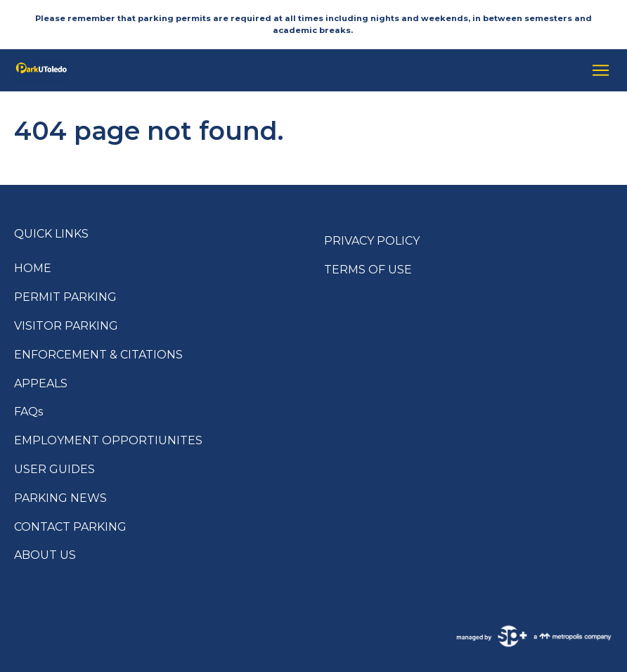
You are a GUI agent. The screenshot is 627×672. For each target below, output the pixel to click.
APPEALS (41, 383)
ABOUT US (45, 555)
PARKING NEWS (60, 498)
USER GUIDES (54, 469)
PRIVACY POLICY (372, 241)
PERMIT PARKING (65, 297)
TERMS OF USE (368, 270)
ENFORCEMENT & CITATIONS (98, 355)
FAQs (28, 412)
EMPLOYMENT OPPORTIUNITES (108, 440)
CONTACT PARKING (70, 527)
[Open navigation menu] (597, 71)
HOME (33, 268)
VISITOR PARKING (66, 326)
